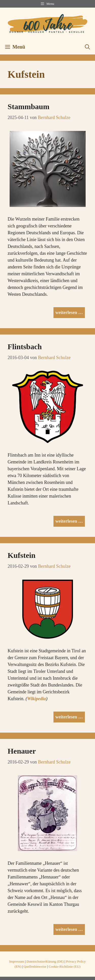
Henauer (22, 751)
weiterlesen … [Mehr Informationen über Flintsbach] (69, 521)
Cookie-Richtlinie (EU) (64, 966)
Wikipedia (36, 699)
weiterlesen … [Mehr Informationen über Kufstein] (69, 717)
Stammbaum (29, 106)
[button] (87, 47)
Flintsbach (25, 347)
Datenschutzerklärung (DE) (45, 961)
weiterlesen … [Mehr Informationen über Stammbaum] (69, 312)
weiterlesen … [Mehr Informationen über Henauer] (69, 929)
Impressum (17, 961)
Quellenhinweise (35, 966)
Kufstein (22, 555)
